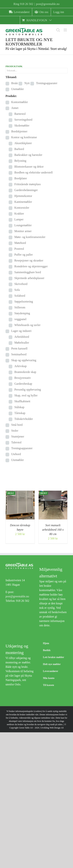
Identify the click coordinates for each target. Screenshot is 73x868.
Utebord (16, 454)
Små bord (17, 425)
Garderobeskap (23, 384)
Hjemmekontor (23, 196)
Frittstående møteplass (28, 184)
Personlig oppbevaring (28, 390)
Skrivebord (21, 284)
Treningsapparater (47, 83)
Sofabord (20, 296)
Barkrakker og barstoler (28, 155)
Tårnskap (20, 413)
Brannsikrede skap (25, 372)
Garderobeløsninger (26, 190)
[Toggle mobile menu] (66, 30)
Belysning (20, 161)
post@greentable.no (48, 4)
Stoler (15, 431)
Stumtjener (18, 436)
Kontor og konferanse (24, 137)
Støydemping (22, 313)
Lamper (19, 219)
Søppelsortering (24, 302)
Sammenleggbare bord (28, 272)
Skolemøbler (22, 126)
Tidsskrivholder (24, 419)
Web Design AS (57, 728)
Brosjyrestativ (23, 378)
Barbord (19, 149)
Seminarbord (19, 354)
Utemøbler (17, 89)
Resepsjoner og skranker (29, 260)
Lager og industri (21, 331)
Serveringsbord (23, 120)
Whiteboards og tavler (27, 325)
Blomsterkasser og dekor (29, 167)
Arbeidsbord (22, 337)
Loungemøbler (23, 225)
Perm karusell (19, 348)
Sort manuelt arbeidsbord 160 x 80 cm (53, 530)
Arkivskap (21, 366)
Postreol (19, 249)
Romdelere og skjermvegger (31, 266)
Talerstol (16, 442)
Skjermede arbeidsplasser (29, 278)
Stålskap (19, 407)
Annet (15, 108)
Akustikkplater (23, 143)
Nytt (27, 83)
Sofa (17, 290)
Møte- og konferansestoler (30, 237)
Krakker (19, 214)
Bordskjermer (19, 131)
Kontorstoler (22, 208)
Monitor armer (23, 231)
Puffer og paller (24, 255)
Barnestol (20, 114)
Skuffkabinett (22, 401)
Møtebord (20, 243)
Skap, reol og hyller (26, 395)
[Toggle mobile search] (58, 30)
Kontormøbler (20, 102)
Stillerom (20, 307)
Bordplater (21, 178)
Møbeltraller (22, 343)
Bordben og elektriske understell (33, 172)
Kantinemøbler (23, 202)
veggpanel (20, 319)
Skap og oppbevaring (24, 360)
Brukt (15, 83)
